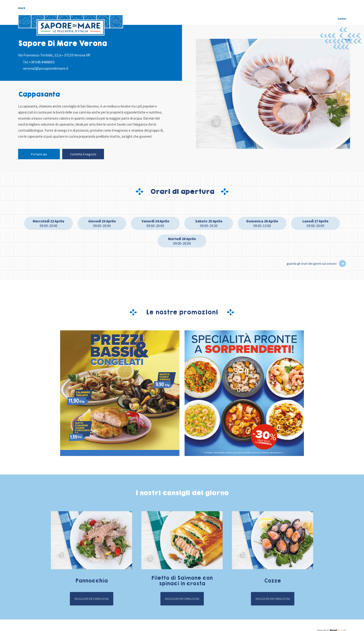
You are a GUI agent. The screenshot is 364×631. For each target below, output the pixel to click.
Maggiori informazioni (92, 599)
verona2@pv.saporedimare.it (46, 68)
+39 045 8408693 (42, 62)
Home (342, 19)
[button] (342, 263)
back (22, 8)
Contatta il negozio (83, 154)
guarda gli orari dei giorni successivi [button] (312, 263)
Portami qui (39, 154)
